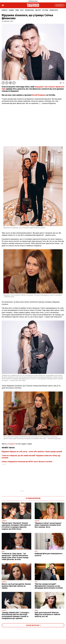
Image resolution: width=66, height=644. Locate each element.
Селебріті (4, 10)
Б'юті (22, 10)
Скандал (11, 10)
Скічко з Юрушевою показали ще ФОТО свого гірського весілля (27, 462)
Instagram (11, 444)
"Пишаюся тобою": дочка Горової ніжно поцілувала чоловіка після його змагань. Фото (48, 525)
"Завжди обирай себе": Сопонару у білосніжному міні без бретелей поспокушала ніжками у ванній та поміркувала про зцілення (15, 615)
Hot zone (45, 10)
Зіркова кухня (29, 10)
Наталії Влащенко (39, 95)
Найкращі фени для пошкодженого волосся (49, 555)
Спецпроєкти (54, 10)
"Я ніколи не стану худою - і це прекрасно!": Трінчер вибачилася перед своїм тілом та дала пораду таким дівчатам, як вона (15, 556)
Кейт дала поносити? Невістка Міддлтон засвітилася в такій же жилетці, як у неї (47, 615)
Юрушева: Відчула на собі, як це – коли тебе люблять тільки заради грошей (32, 452)
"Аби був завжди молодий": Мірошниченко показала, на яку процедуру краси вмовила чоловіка (49, 586)
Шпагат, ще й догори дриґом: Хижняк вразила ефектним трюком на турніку (16, 586)
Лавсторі (38, 10)
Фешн (17, 10)
